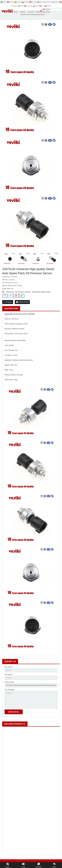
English (47, 9)
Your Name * (9, 667)
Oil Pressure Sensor (23, 292)
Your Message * (10, 690)
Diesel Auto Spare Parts (41, 292)
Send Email (22, 302)
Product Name (9, 682)
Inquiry (8, 302)
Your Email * (9, 675)
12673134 (10, 292)
